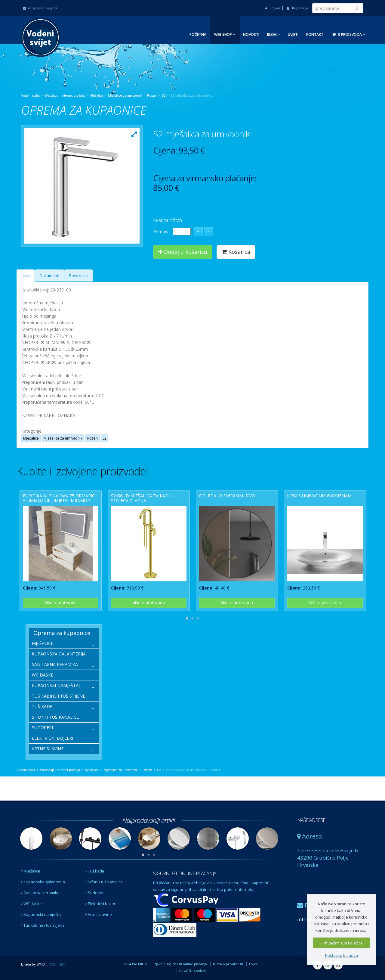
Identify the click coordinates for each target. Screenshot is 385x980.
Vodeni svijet (30, 95)
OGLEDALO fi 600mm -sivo (227, 496)
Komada (161, 232)
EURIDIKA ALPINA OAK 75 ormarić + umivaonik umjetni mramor (59, 498)
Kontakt (315, 34)
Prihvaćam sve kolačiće (342, 943)
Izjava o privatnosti (228, 964)
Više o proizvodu (61, 603)
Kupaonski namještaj (41, 914)
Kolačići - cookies (193, 971)
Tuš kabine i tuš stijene (43, 925)
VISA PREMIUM (136, 964)
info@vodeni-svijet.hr (40, 8)
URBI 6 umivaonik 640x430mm (319, 496)
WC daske (31, 904)
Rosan (152, 95)
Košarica (236, 252)
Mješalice (96, 95)
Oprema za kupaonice (62, 633)
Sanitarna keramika (40, 893)
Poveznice (79, 276)
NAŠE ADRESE (311, 820)
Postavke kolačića (342, 955)
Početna (198, 34)
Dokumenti (49, 276)
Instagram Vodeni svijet (328, 965)
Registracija (297, 8)
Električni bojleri (101, 904)
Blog (274, 34)
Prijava (273, 8)
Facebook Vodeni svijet (318, 965)
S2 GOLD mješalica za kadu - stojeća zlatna (143, 498)
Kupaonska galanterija (43, 882)
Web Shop (225, 34)
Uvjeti (293, 34)
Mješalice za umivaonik (125, 95)
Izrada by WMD (33, 964)
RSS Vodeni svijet (338, 965)
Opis (26, 276)
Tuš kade (95, 871)
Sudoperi (95, 893)
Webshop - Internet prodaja (65, 95)
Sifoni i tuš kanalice (104, 882)
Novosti (251, 34)
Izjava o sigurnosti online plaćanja (180, 964)
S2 (163, 95)
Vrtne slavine (99, 914)
